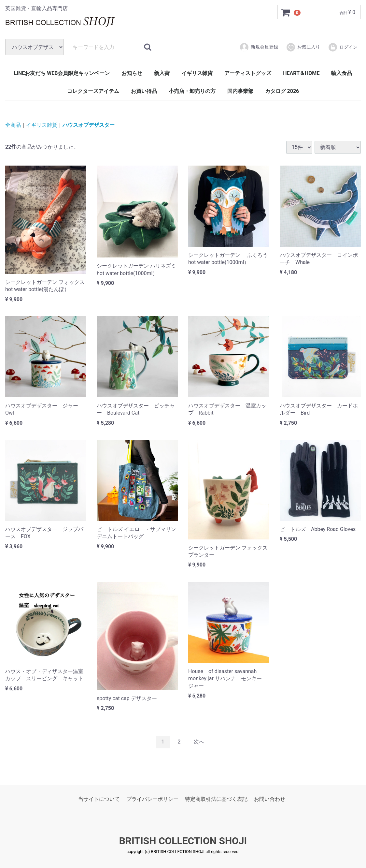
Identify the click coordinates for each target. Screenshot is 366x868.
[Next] (199, 742)
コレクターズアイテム (93, 91)
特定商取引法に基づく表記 (216, 799)
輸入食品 (342, 73)
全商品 (13, 125)
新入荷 (162, 73)
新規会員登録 (259, 47)
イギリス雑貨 (197, 73)
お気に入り (303, 47)
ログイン (343, 47)
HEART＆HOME (301, 73)
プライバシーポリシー (152, 799)
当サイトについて (99, 799)
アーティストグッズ (248, 73)
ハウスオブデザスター (89, 125)
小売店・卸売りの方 (192, 91)
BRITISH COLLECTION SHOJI (183, 841)
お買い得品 (144, 91)
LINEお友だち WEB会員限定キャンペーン (62, 73)
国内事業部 (240, 91)
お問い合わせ (270, 799)
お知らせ (132, 73)
